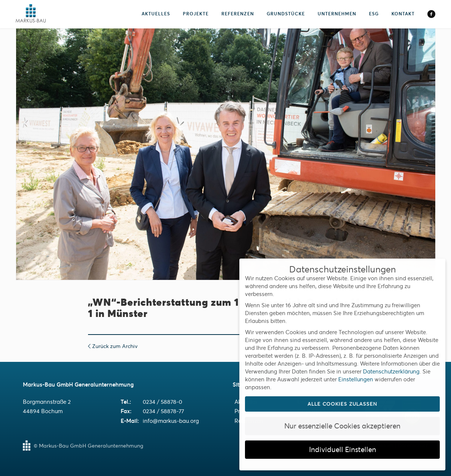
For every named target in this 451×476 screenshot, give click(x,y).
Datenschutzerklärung (391, 371)
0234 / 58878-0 (162, 402)
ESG (374, 14)
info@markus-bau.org (171, 421)
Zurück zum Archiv (113, 346)
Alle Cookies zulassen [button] (342, 404)
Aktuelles (156, 14)
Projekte (196, 14)
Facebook (431, 15)
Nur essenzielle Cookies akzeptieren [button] (342, 426)
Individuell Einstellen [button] (343, 450)
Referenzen (238, 14)
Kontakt (403, 14)
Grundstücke (286, 14)
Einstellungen (356, 379)
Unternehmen (337, 14)
